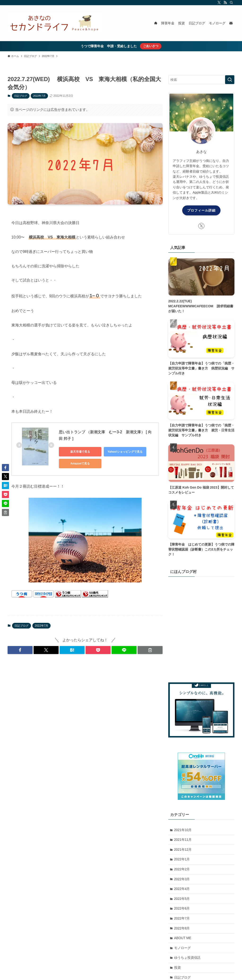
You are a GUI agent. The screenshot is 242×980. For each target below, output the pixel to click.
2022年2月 (182, 869)
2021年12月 (183, 850)
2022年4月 (182, 889)
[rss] (225, 3)
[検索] (231, 3)
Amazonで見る (80, 464)
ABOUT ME (183, 938)
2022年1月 (182, 859)
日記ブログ (21, 96)
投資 (177, 967)
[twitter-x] (219, 3)
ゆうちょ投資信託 (187, 958)
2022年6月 (182, 908)
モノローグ (182, 948)
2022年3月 (182, 879)
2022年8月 (182, 928)
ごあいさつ (151, 46)
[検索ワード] (201, 80)
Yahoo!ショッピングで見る (125, 452)
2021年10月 (183, 830)
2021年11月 (183, 840)
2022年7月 (39, 96)
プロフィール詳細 (201, 210)
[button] (20, 650)
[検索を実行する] (230, 80)
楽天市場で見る (80, 452)
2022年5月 (182, 899)
